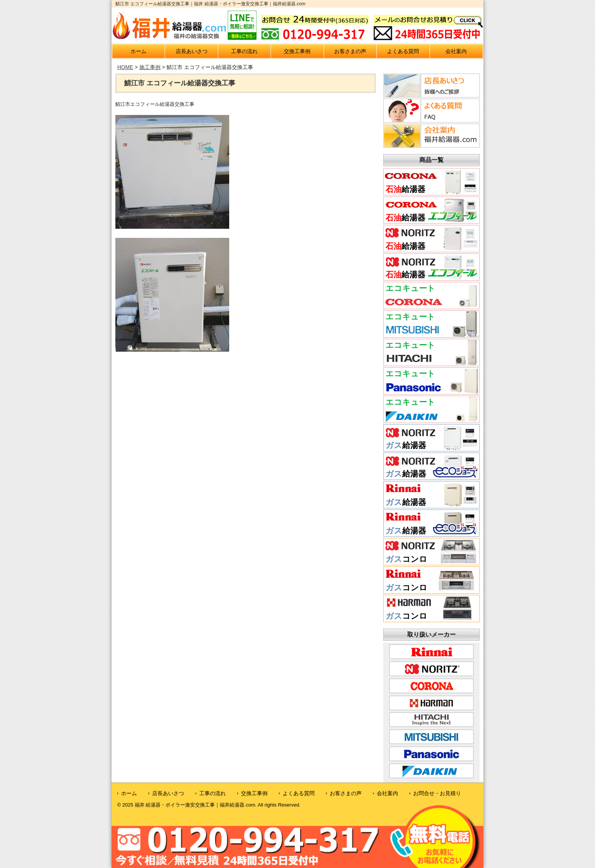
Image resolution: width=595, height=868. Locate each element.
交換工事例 (297, 51)
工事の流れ (244, 51)
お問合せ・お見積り (437, 793)
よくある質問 (403, 51)
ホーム (139, 51)
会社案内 (456, 51)
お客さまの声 (350, 51)
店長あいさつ (192, 51)
